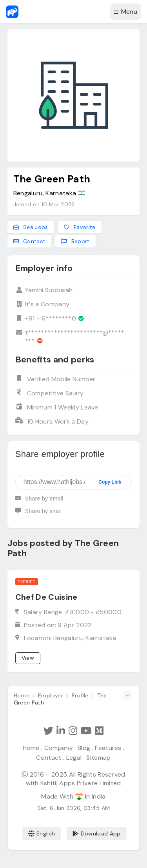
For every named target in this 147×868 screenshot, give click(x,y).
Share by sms (38, 514)
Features (108, 748)
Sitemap (98, 758)
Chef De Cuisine (46, 597)
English (42, 833)
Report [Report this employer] (75, 242)
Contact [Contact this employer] (30, 242)
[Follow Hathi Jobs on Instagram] (73, 731)
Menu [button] (126, 12)
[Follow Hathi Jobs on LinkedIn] (61, 731)
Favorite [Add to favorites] (80, 227)
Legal (74, 758)
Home (31, 748)
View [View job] (28, 658)
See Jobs (31, 227)
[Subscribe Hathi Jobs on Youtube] (86, 731)
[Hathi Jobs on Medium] (99, 731)
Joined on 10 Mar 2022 (44, 204)
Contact (49, 758)
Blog (84, 748)
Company (59, 748)
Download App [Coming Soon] (97, 833)
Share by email (39, 502)
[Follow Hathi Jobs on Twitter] (48, 731)
